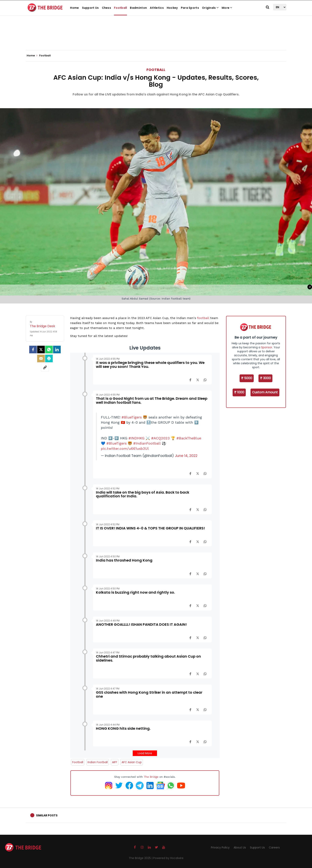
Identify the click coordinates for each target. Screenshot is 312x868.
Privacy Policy (220, 847)
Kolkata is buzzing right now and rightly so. (135, 592)
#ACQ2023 (160, 438)
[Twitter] (41, 350)
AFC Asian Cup (132, 762)
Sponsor (267, 347)
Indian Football (98, 762)
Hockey (172, 8)
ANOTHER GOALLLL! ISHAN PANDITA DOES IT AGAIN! (141, 624)
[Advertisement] (156, 38)
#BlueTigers (132, 417)
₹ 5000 (247, 378)
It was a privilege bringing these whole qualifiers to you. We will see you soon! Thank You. (150, 365)
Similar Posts (47, 815)
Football (120, 8)
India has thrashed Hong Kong (124, 560)
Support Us (90, 8)
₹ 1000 (239, 392)
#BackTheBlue (189, 438)
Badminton (138, 8)
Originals (210, 8)
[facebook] (33, 350)
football (204, 318)
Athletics (157, 8)
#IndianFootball (147, 443)
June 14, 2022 (186, 456)
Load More (145, 753)
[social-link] (45, 367)
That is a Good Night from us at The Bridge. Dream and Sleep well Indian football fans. (152, 400)
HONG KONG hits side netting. (123, 728)
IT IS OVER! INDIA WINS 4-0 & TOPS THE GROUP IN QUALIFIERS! (150, 528)
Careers (274, 847)
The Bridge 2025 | (141, 858)
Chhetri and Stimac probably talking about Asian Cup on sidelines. (148, 658)
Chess (107, 8)
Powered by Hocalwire (168, 858)
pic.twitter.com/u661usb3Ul (125, 449)
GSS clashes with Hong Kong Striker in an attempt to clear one (149, 694)
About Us (240, 847)
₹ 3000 (265, 378)
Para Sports (190, 8)
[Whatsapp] (49, 350)
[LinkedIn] (57, 350)
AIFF (115, 762)
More (227, 8)
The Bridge (151, 777)
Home (74, 8)
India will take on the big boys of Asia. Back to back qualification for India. (143, 494)
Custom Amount (265, 392)
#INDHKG (136, 438)
